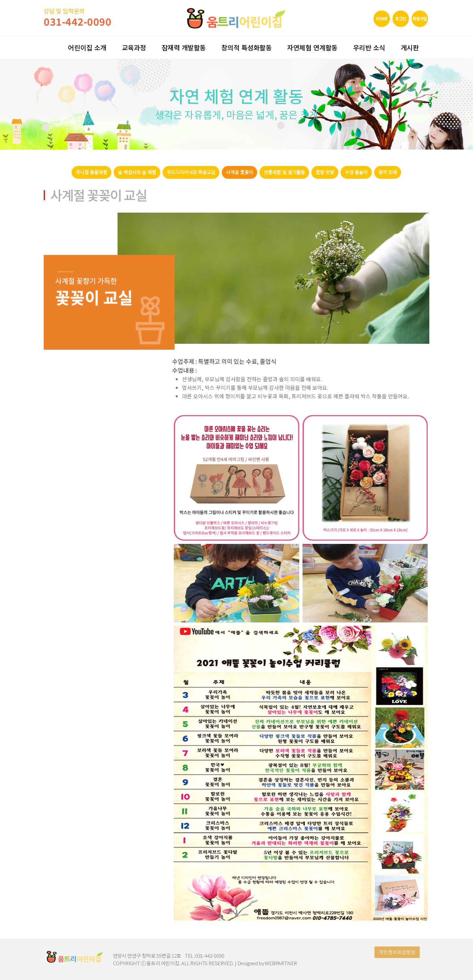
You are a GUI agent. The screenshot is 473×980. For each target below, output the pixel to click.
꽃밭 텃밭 (325, 172)
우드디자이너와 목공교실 (191, 172)
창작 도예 (388, 172)
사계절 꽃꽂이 (239, 172)
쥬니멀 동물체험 (91, 172)
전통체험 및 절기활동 (284, 172)
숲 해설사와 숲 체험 (137, 172)
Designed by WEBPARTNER (267, 963)
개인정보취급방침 (397, 952)
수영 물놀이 (356, 172)
